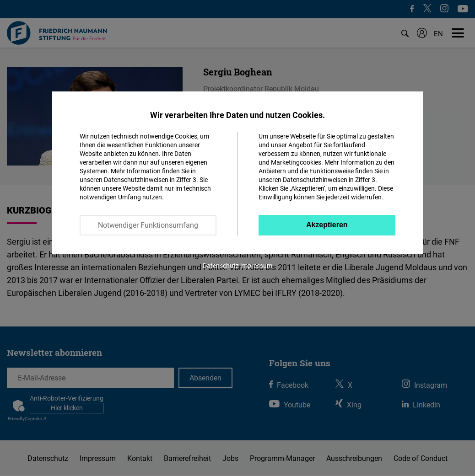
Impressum (256, 265)
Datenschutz (221, 265)
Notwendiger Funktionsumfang (148, 225)
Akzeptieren (327, 225)
